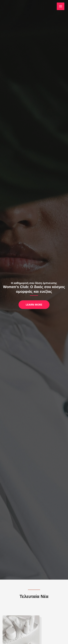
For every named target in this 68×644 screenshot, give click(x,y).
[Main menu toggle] (61, 6)
